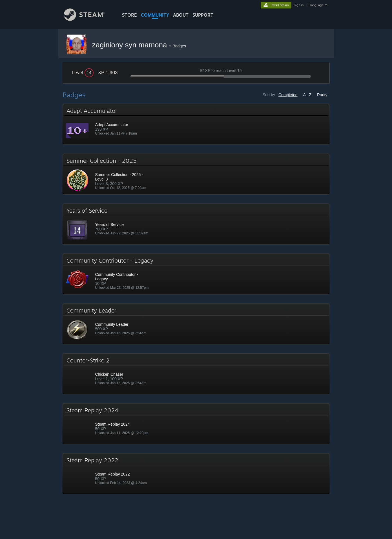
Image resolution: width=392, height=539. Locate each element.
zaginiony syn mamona (131, 45)
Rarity (322, 95)
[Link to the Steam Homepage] (88, 19)
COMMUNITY (155, 15)
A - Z (307, 95)
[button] (196, 124)
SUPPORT (203, 15)
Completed (288, 95)
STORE (129, 15)
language (317, 5)
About (181, 15)
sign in (299, 5)
